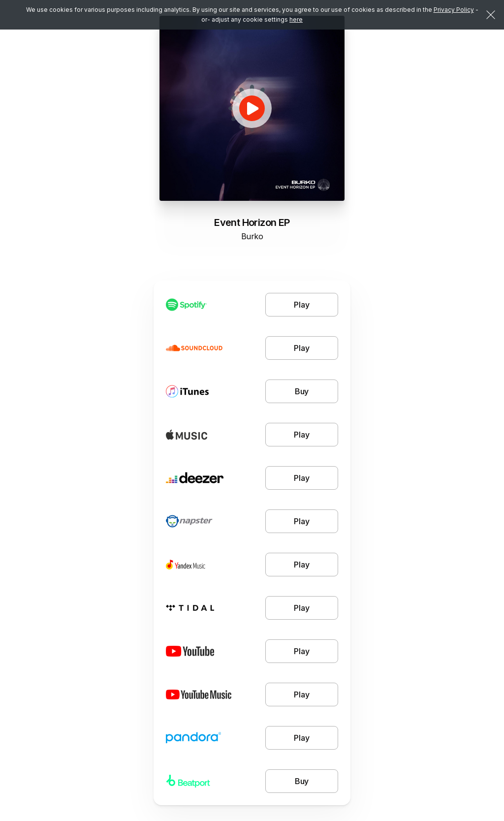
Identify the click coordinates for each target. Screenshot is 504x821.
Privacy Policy (454, 10)
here (296, 19)
